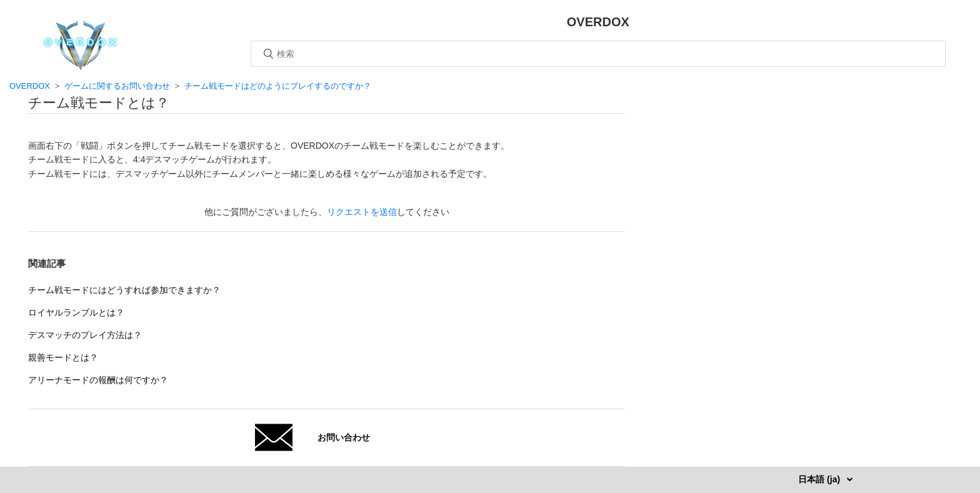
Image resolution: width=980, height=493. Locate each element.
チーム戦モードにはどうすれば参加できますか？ (124, 290)
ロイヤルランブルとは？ (76, 312)
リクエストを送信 (362, 212)
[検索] (598, 54)
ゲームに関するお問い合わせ (117, 86)
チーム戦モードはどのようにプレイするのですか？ (278, 86)
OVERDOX (30, 86)
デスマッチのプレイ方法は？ (85, 335)
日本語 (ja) (820, 479)
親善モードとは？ (63, 357)
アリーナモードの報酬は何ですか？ (98, 380)
